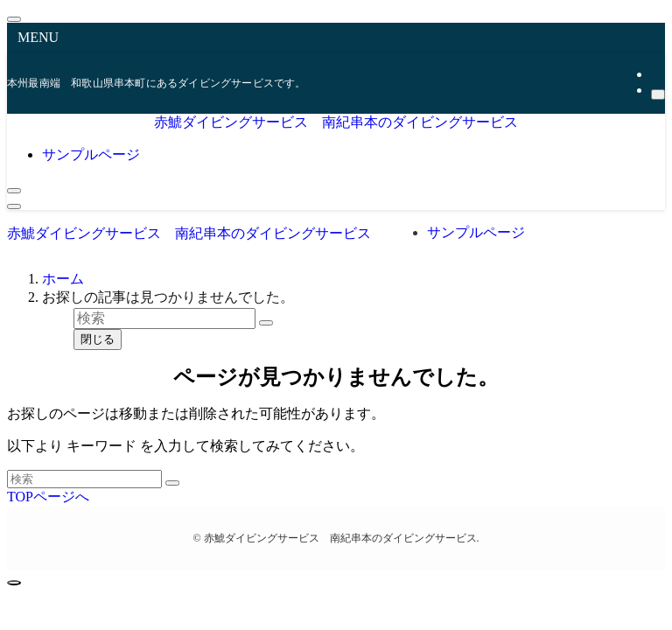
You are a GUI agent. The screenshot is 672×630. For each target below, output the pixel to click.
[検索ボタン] (14, 191)
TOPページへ (48, 497)
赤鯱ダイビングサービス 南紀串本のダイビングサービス (336, 122)
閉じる (98, 339)
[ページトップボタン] (14, 583)
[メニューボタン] (14, 206)
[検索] (658, 94)
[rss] (656, 74)
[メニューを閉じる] (14, 19)
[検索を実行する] (172, 483)
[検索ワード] (84, 479)
